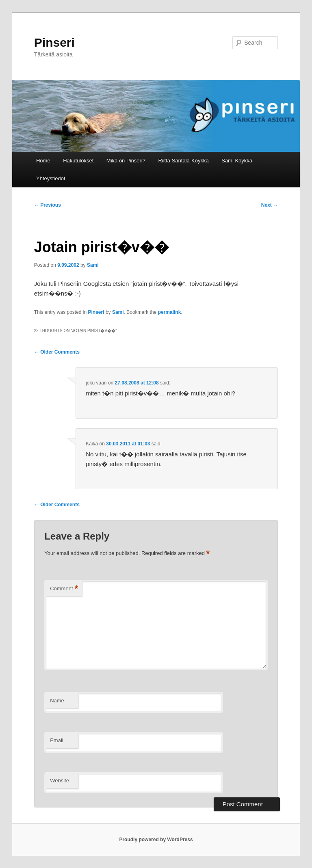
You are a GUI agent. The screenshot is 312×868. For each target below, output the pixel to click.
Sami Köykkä (237, 161)
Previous (48, 205)
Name (57, 701)
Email (57, 740)
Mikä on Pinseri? (126, 161)
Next (270, 205)
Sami (93, 265)
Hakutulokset (78, 161)
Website (60, 781)
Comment (64, 589)
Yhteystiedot (51, 178)
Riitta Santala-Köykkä (183, 161)
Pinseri (54, 42)
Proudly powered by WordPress (156, 840)
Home (43, 161)
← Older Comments (57, 352)
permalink (170, 312)
